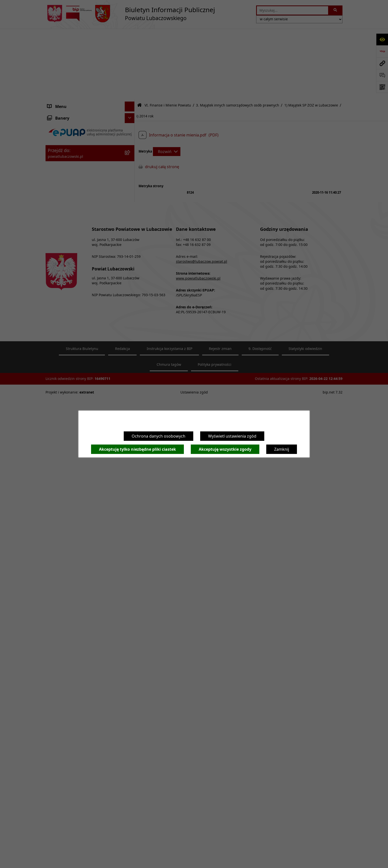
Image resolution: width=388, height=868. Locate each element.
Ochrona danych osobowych (158, 436)
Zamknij (282, 449)
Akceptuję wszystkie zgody (225, 449)
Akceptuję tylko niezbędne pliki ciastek (137, 449)
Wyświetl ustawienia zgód (232, 436)
